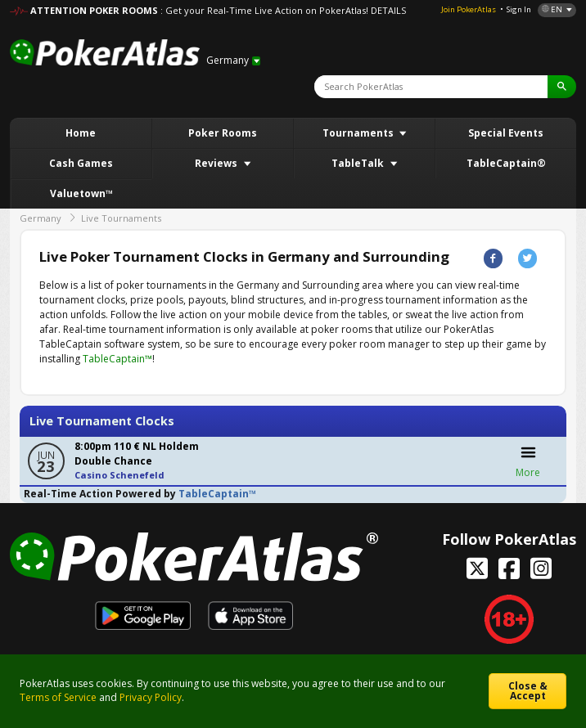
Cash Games (81, 163)
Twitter (527, 258)
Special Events (506, 133)
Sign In (519, 9)
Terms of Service (58, 697)
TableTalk (359, 163)
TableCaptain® (506, 163)
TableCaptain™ (117, 359)
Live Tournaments (121, 218)
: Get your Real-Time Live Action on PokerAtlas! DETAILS (283, 10)
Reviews (217, 163)
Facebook (493, 258)
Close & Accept (528, 691)
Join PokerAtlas (469, 9)
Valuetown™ (81, 193)
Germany (41, 218)
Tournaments (359, 133)
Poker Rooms (223, 133)
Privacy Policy (151, 697)
